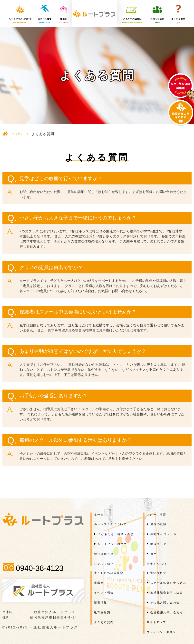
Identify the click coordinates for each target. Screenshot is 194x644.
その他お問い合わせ (165, 602)
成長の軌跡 (159, 524)
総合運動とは (104, 554)
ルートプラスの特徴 (112, 544)
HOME (18, 134)
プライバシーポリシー (163, 632)
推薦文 (63, 21)
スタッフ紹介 (157, 21)
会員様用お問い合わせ (167, 612)
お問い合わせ (157, 573)
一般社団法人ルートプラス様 (94, 13)
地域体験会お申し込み (167, 592)
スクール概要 (45, 21)
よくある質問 (178, 21)
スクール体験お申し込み (168, 583)
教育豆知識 (102, 612)
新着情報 (101, 602)
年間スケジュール (163, 534)
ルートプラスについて (20, 21)
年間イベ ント (157, 564)
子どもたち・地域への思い (117, 534)
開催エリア (159, 544)
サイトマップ (157, 622)
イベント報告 (104, 592)
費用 (154, 554)
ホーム (99, 514)
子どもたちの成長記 (131, 21)
